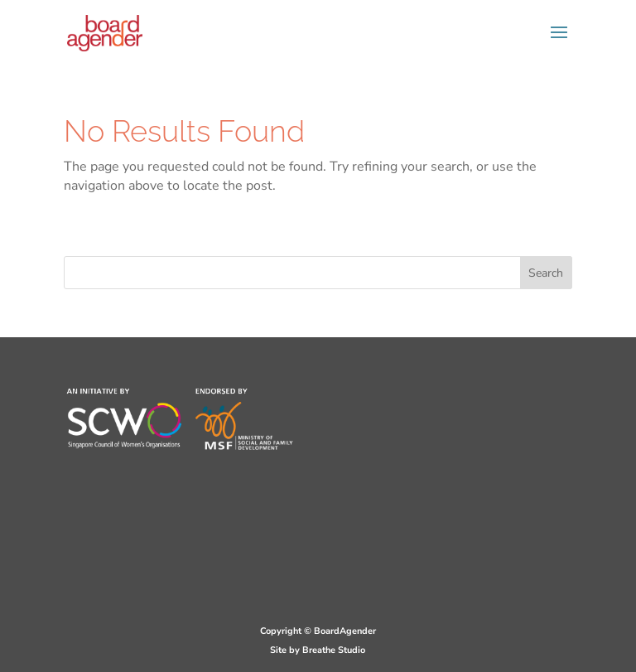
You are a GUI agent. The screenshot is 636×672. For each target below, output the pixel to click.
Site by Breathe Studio (318, 650)
